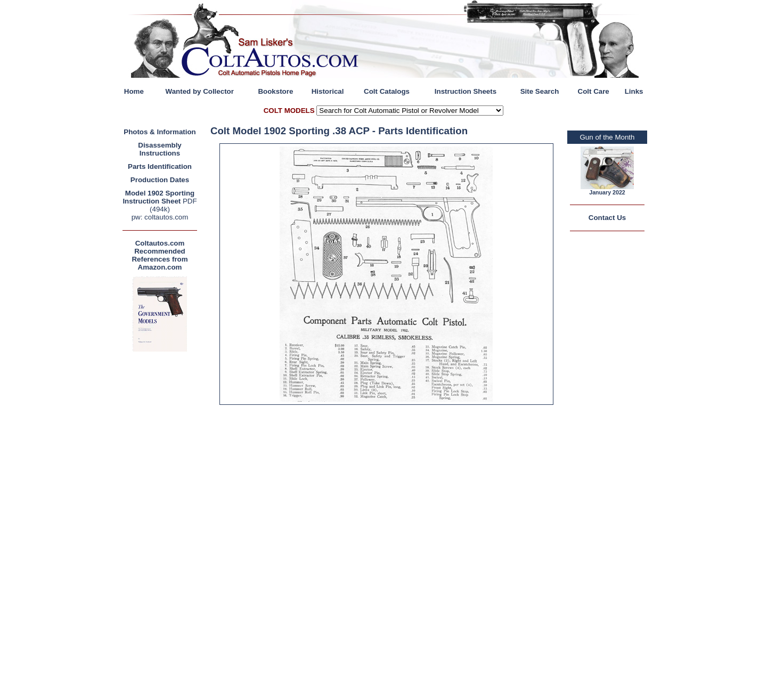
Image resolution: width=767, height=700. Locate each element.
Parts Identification (160, 166)
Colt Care (594, 91)
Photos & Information (160, 132)
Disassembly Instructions (160, 149)
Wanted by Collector (200, 91)
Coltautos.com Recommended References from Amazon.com (160, 255)
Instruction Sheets (466, 91)
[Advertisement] (162, 514)
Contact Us (607, 218)
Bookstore (275, 91)
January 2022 (607, 192)
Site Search (540, 91)
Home (134, 91)
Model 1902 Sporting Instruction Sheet (158, 197)
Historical (328, 91)
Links (634, 91)
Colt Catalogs (387, 91)
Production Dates (160, 180)
